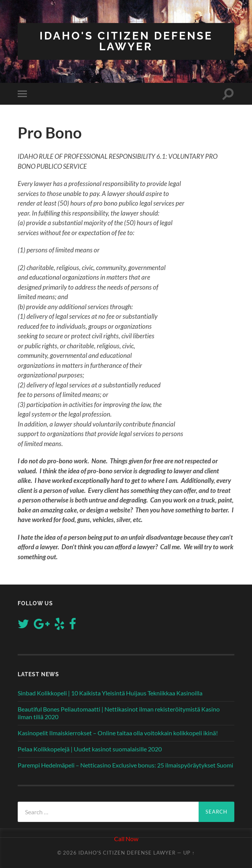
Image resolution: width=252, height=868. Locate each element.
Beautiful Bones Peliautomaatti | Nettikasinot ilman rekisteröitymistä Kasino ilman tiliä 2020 (119, 713)
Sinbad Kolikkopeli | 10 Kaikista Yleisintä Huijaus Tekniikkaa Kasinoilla (110, 693)
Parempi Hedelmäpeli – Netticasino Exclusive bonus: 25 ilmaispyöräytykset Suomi (125, 765)
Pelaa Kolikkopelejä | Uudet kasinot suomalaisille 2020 (90, 749)
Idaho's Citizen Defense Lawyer (126, 41)
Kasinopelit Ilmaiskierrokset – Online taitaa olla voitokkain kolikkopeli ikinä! (118, 733)
